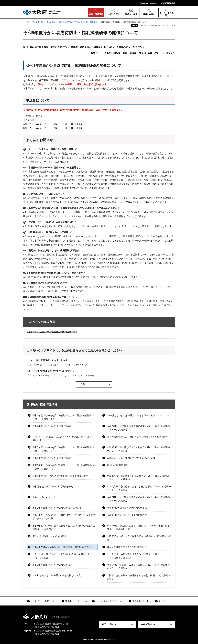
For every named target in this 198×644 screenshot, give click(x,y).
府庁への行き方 (109, 624)
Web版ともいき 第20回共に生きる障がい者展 (57, 575)
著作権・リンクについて (76, 601)
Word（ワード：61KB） (48, 128)
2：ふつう (56, 365)
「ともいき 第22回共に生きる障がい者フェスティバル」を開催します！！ (63, 438)
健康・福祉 (40, 22)
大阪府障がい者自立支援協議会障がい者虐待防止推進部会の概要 (139, 538)
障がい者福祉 (52, 22)
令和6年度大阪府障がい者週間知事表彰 (52, 458)
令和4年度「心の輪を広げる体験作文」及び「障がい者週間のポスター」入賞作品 (64, 527)
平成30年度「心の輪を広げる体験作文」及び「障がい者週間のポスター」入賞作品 (138, 478)
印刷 (136, 25)
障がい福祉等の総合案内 (69, 22)
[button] (148, 3)
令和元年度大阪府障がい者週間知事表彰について (58, 487)
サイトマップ (165, 601)
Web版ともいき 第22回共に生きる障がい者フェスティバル (138, 415)
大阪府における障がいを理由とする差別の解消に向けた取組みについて (139, 577)
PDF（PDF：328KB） (74, 128)
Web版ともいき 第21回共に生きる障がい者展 (131, 458)
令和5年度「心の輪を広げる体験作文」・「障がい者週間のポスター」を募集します (138, 527)
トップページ (28, 22)
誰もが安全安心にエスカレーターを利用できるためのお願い (138, 437)
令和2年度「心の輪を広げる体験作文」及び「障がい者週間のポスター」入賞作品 (138, 499)
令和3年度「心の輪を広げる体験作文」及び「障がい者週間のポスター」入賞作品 (64, 517)
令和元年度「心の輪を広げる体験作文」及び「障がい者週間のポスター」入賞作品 (139, 488)
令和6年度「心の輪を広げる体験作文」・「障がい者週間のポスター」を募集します (64, 467)
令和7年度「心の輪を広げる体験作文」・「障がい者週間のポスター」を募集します (64, 449)
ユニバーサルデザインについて (110, 601)
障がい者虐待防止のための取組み (50, 536)
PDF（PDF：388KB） (74, 124)
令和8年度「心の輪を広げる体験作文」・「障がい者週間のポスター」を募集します (64, 417)
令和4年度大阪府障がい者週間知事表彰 (127, 515)
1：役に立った (36, 365)
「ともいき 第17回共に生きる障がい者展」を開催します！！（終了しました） (136, 556)
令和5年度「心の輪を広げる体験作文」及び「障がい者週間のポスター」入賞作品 (138, 567)
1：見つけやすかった (39, 376)
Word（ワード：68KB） (48, 124)
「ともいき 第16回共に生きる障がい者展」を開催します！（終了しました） (63, 556)
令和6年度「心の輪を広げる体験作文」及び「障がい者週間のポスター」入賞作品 (138, 449)
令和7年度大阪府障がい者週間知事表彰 (52, 426)
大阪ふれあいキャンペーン (46, 497)
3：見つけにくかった (84, 376)
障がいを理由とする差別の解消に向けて (127, 547)
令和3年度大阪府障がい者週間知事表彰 (127, 508)
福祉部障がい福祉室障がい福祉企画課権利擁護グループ (52, 332)
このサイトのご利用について (44, 601)
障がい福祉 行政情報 (89, 22)
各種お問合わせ (148, 624)
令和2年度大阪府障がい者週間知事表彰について (57, 508)
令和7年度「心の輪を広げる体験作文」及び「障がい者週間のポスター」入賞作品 (138, 428)
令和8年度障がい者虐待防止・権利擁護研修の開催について (63, 547)
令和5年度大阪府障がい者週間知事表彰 (52, 565)
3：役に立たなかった (78, 365)
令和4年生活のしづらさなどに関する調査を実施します (60, 476)
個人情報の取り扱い (141, 601)
